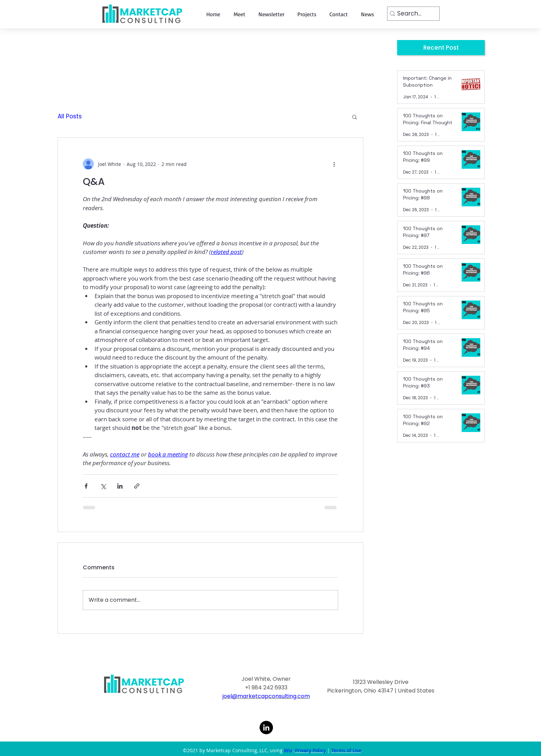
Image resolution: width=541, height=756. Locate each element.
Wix (288, 750)
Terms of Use (346, 750)
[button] (355, 117)
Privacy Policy (310, 750)
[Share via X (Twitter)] (103, 486)
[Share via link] (137, 486)
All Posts (70, 116)
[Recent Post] (441, 48)
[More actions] (334, 164)
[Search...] (411, 14)
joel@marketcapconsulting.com (266, 696)
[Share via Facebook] (86, 486)
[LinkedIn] (266, 728)
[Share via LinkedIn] (120, 486)
